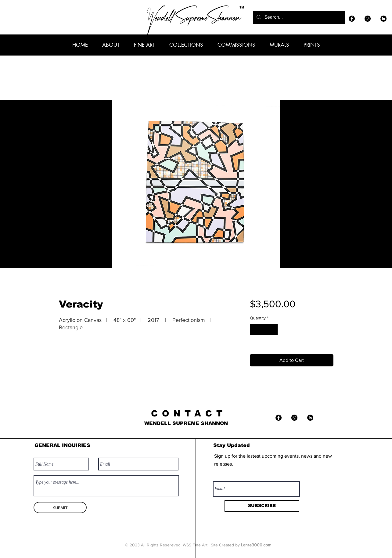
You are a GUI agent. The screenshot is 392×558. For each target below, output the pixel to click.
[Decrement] (255, 329)
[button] (111, 45)
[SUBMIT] (60, 508)
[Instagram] (368, 19)
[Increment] (273, 329)
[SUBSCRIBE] (262, 506)
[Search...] (298, 17)
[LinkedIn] (383, 19)
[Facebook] (352, 19)
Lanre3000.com (256, 545)
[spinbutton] (264, 329)
